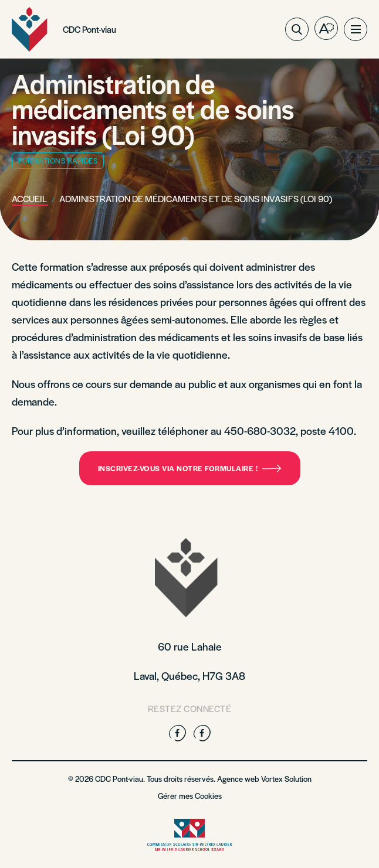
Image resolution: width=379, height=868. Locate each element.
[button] (356, 29)
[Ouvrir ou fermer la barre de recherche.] (297, 29)
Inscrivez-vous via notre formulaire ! (190, 468)
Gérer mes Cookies (190, 796)
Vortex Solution (286, 779)
